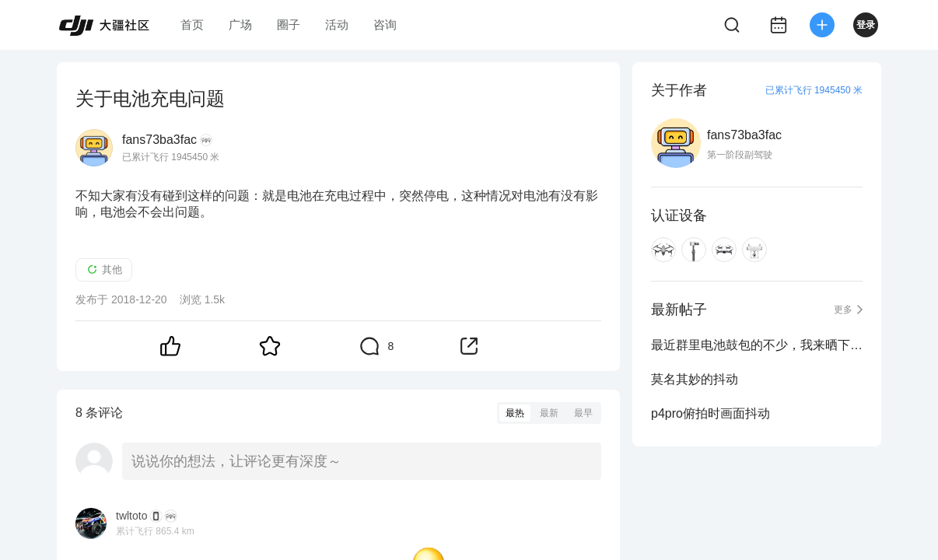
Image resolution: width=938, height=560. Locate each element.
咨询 (385, 24)
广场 (240, 24)
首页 (192, 24)
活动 (337, 24)
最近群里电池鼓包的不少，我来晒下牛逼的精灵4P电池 (757, 345)
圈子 (289, 24)
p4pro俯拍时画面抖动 (710, 413)
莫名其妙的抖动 (695, 379)
